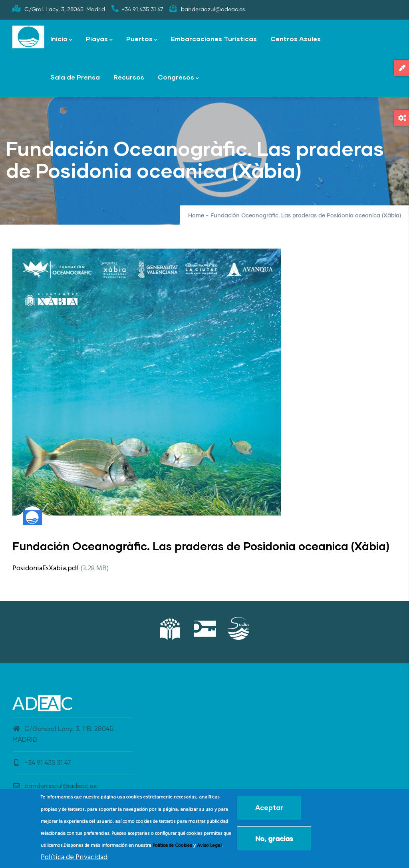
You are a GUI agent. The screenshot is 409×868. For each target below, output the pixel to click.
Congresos (178, 78)
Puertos (142, 39)
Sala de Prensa (75, 77)
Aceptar (269, 810)
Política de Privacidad (74, 860)
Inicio (61, 39)
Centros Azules (296, 39)
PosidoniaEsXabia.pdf (46, 568)
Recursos (129, 77)
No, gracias (274, 841)
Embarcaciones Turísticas (214, 39)
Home (196, 216)
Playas (99, 39)
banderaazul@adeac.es (55, 786)
